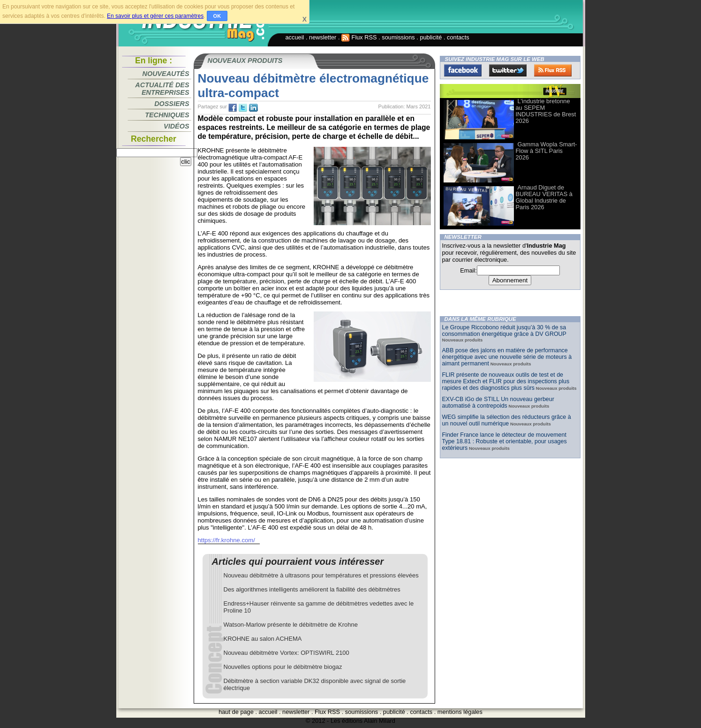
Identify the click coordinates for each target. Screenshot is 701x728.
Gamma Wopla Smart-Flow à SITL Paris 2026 (546, 151)
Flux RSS (359, 37)
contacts (458, 37)
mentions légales (460, 712)
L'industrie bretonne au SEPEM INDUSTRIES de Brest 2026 (546, 111)
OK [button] (217, 16)
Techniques (167, 115)
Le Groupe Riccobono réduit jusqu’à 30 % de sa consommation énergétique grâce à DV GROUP (504, 331)
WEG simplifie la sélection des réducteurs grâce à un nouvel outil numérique (507, 420)
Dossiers (172, 104)
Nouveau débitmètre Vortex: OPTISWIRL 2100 (286, 653)
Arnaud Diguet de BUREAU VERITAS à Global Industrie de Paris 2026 (544, 197)
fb (233, 108)
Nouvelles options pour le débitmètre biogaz (283, 667)
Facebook (463, 70)
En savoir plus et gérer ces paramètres (155, 16)
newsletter (323, 37)
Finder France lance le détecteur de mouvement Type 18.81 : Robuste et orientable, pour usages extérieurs (505, 441)
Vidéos (176, 126)
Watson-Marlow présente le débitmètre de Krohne (291, 625)
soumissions (398, 37)
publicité (431, 37)
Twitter (508, 70)
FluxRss (553, 70)
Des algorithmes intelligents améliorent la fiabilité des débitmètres (312, 589)
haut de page (236, 712)
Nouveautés (166, 74)
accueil (295, 37)
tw (243, 108)
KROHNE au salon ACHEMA (263, 639)
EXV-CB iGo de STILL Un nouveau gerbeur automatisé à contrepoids (498, 402)
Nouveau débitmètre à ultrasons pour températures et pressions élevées (321, 575)
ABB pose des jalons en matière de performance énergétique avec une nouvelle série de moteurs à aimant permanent (507, 357)
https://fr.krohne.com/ (226, 540)
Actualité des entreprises (162, 89)
